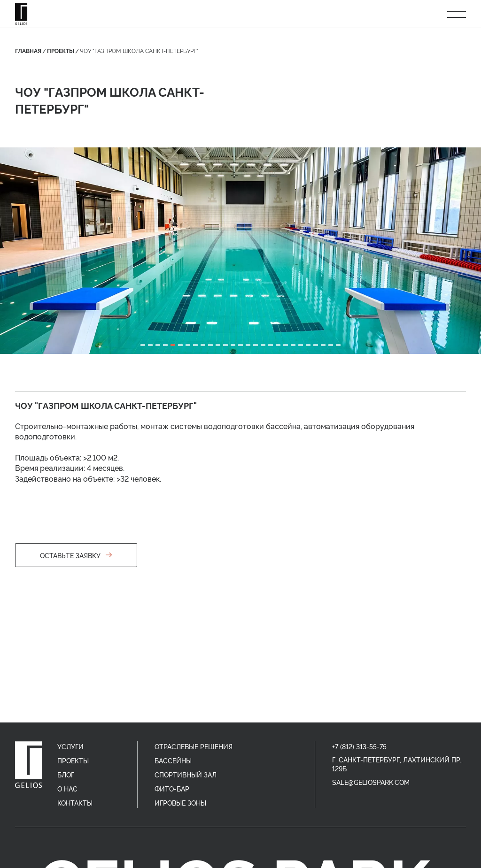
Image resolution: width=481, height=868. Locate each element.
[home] (28, 765)
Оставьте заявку (76, 555)
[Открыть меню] (457, 14)
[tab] (143, 345)
